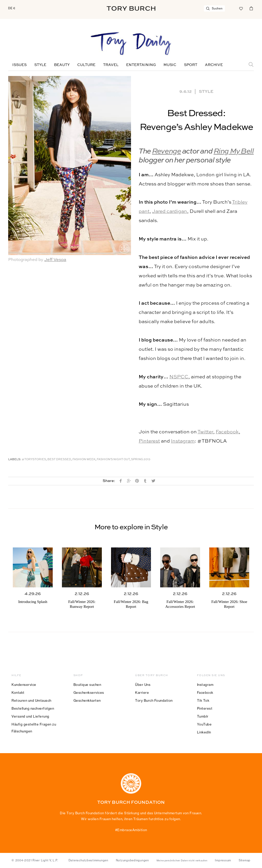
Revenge (166, 152)
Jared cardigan (170, 211)
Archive (214, 65)
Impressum (223, 860)
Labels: (15, 460)
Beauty (62, 65)
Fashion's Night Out (113, 460)
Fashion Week (84, 460)
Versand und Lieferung (30, 716)
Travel (111, 65)
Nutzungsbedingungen (132, 860)
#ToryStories (34, 460)
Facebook (227, 432)
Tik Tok (203, 700)
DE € (12, 8)
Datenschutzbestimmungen (88, 860)
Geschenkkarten (87, 700)
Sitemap (245, 860)
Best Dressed (59, 460)
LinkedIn (204, 732)
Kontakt (18, 693)
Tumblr (203, 716)
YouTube (204, 724)
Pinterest (149, 441)
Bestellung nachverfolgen (33, 708)
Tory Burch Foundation (154, 700)
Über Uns (143, 685)
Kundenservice (24, 685)
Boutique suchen (87, 685)
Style (40, 65)
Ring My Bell (234, 152)
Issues (19, 65)
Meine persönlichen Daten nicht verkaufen (182, 861)
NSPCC (179, 377)
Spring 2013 (141, 460)
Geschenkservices (89, 693)
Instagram (183, 441)
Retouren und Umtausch (31, 700)
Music (170, 65)
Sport (191, 65)
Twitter (205, 432)
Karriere (142, 693)
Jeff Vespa (55, 260)
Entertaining (141, 65)
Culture (86, 65)
